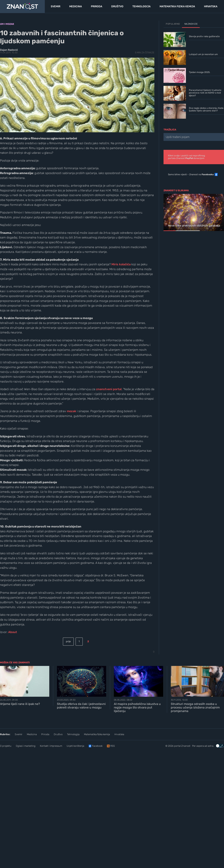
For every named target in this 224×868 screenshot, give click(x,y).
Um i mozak (7, 24)
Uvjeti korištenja (75, 746)
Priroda (45, 734)
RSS (113, 746)
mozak (71, 411)
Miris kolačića (121, 264)
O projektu (6, 746)
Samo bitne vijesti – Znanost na (191, 174)
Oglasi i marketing (26, 746)
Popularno (173, 24)
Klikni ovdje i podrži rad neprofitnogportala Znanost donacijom (186, 157)
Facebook (97, 746)
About (13, 632)
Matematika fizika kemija (97, 734)
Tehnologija (73, 734)
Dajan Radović (9, 50)
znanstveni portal (109, 389)
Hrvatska (119, 734)
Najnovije (191, 24)
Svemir (19, 734)
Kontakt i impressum (51, 746)
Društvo (58, 734)
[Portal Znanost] (22, 7)
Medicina (32, 734)
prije (68, 641)
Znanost (186, 746)
